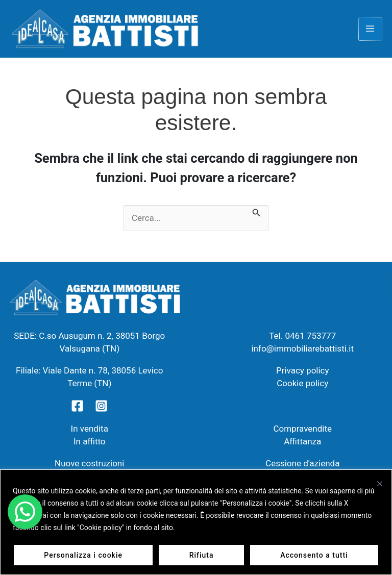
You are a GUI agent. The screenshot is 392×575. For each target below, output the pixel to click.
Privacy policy (303, 373)
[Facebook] (77, 408)
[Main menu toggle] (371, 30)
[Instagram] (101, 408)
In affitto (90, 444)
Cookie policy (302, 386)
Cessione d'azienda (302, 466)
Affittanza (302, 444)
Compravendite (302, 431)
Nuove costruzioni (89, 466)
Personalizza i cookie (83, 555)
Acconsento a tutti (314, 555)
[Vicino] (380, 484)
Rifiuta (202, 555)
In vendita (90, 431)
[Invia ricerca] (256, 214)
